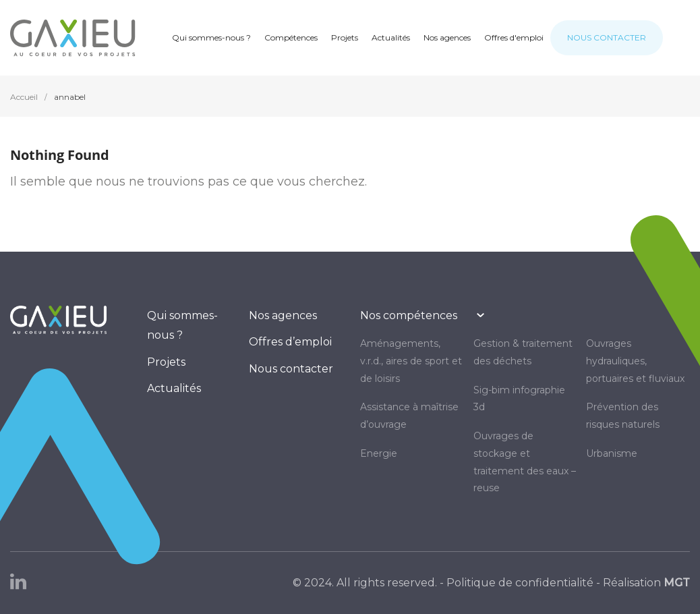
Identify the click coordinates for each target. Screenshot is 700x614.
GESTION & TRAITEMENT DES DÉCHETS (523, 352)
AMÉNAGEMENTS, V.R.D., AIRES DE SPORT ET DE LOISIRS (411, 361)
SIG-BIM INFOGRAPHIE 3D (519, 399)
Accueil (24, 97)
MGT (677, 583)
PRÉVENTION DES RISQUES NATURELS (623, 416)
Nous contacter (291, 369)
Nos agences (283, 315)
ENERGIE (379, 453)
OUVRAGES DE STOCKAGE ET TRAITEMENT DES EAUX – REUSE (525, 462)
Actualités (174, 388)
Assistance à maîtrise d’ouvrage (409, 416)
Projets (166, 362)
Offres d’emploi (290, 342)
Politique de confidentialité (520, 583)
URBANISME (612, 453)
